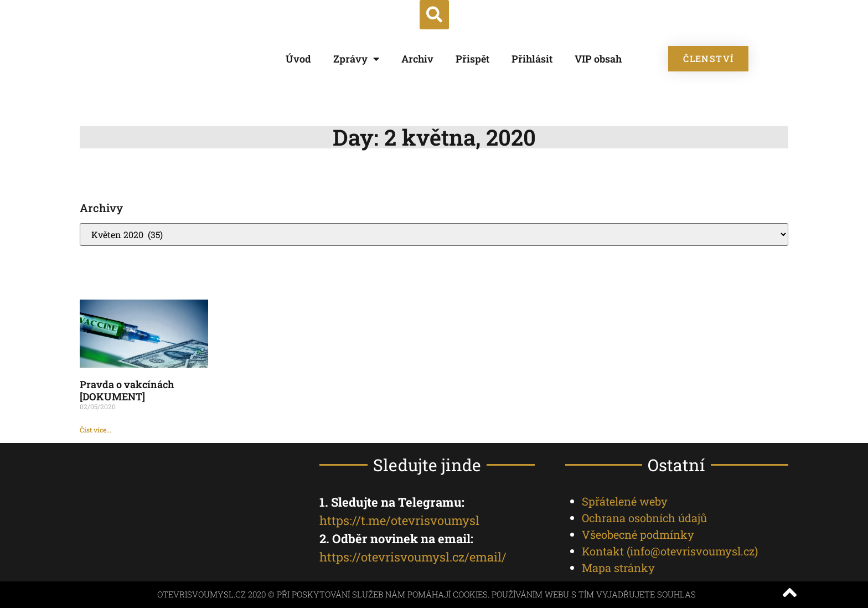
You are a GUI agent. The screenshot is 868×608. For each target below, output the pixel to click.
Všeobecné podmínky (638, 534)
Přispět (472, 59)
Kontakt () (670, 551)
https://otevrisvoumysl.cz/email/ (413, 557)
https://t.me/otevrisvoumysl (399, 520)
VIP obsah (598, 59)
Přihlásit (532, 59)
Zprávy (356, 59)
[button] (434, 15)
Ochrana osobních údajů (644, 518)
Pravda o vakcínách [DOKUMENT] (127, 390)
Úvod (298, 59)
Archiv (417, 59)
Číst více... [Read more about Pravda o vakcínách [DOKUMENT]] (95, 430)
